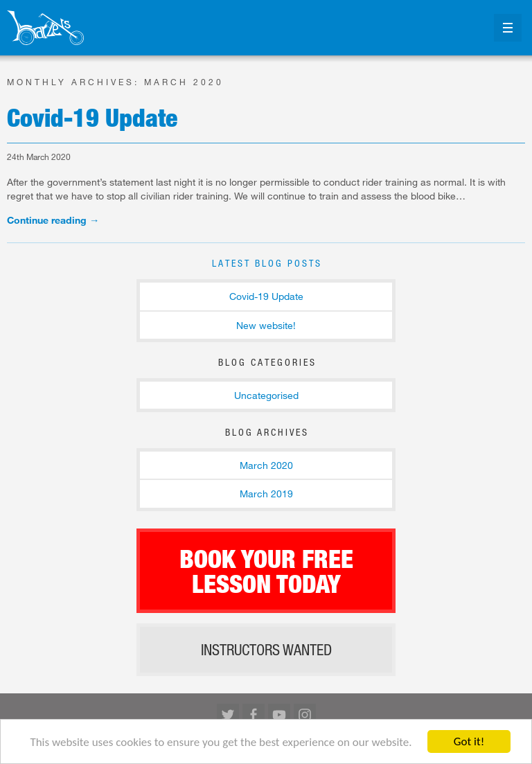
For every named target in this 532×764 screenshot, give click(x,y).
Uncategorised (266, 395)
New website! (266, 325)
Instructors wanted (266, 650)
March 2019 (266, 494)
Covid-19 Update (92, 117)
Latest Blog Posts (267, 263)
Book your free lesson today (266, 571)
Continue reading (53, 220)
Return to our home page (45, 28)
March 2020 (266, 465)
